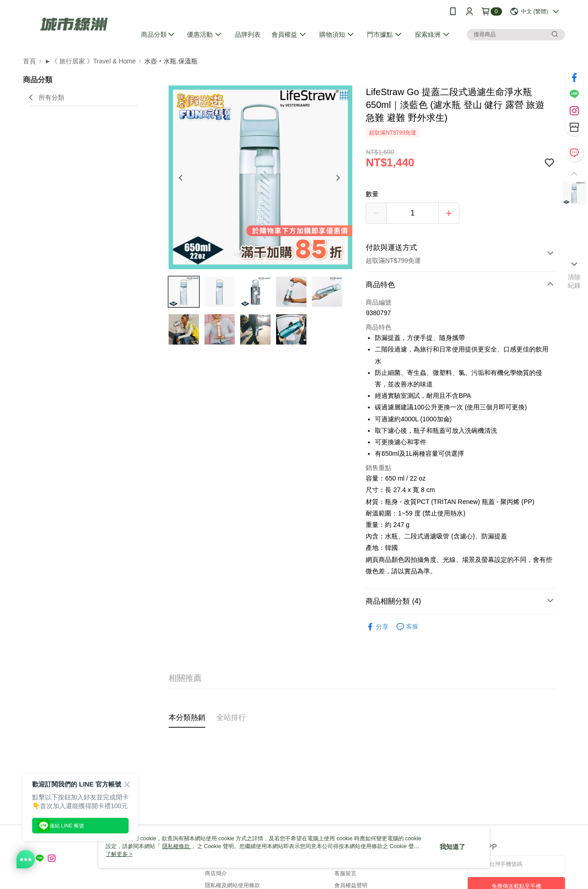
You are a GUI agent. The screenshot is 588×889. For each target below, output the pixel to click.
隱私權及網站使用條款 (232, 885)
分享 (377, 627)
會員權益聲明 (351, 885)
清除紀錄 (574, 281)
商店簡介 (216, 873)
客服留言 (345, 873)
